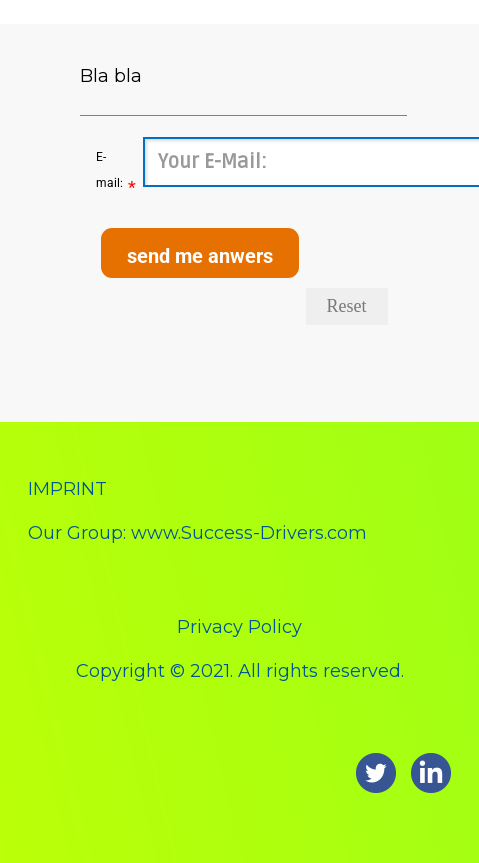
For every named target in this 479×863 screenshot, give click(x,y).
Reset (347, 306)
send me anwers (200, 256)
